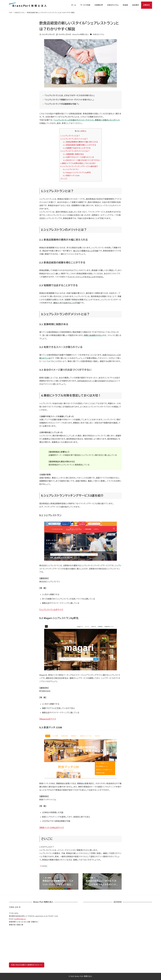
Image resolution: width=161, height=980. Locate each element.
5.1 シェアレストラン (71, 169)
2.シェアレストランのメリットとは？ (74, 139)
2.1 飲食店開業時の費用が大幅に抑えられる (81, 142)
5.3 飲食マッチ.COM (71, 176)
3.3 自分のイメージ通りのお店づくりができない (82, 160)
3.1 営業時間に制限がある (74, 154)
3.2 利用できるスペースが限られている (79, 157)
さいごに (64, 179)
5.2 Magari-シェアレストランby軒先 (77, 173)
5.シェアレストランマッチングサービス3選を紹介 (79, 166)
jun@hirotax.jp (20, 919)
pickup (44, 866)
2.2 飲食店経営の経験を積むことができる (80, 145)
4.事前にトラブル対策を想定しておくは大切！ (79, 163)
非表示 (83, 131)
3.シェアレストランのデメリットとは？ (75, 151)
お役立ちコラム (99, 34)
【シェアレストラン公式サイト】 (51, 610)
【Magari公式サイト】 (48, 719)
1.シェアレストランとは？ (70, 136)
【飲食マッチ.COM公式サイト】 (52, 828)
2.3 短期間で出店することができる (77, 148)
